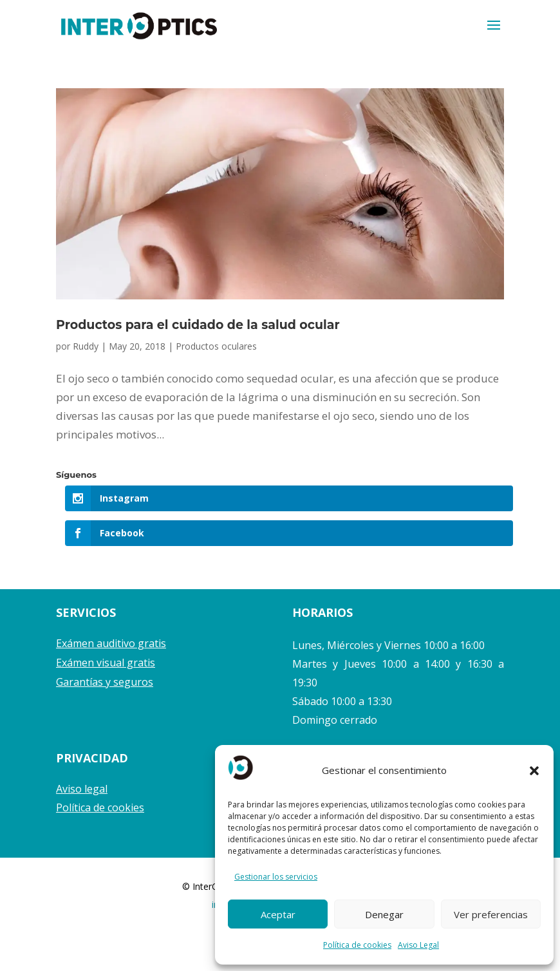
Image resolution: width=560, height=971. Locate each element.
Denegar (384, 914)
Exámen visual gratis (106, 663)
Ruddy (86, 346)
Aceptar (278, 914)
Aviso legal (82, 789)
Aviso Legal (418, 945)
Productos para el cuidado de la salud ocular (198, 325)
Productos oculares (216, 346)
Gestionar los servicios (276, 877)
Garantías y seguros (105, 682)
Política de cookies (357, 945)
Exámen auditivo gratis (111, 643)
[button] (534, 771)
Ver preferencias (491, 914)
